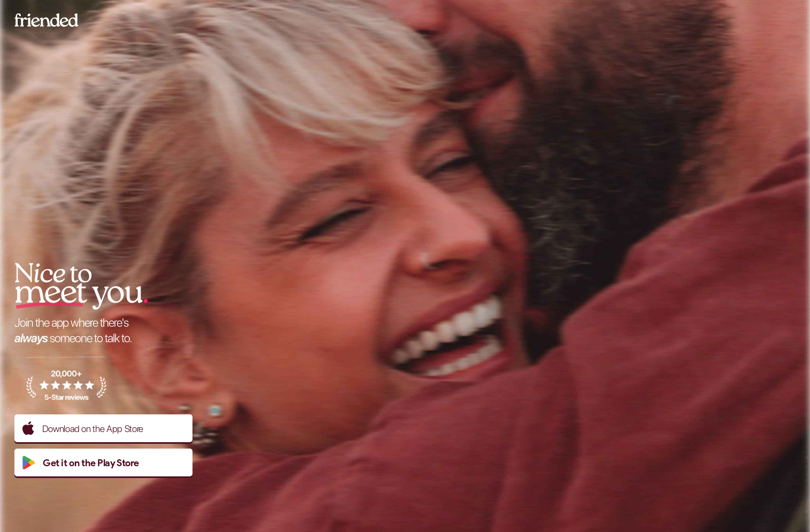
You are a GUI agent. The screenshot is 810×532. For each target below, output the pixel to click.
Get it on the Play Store (80, 462)
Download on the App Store (83, 428)
